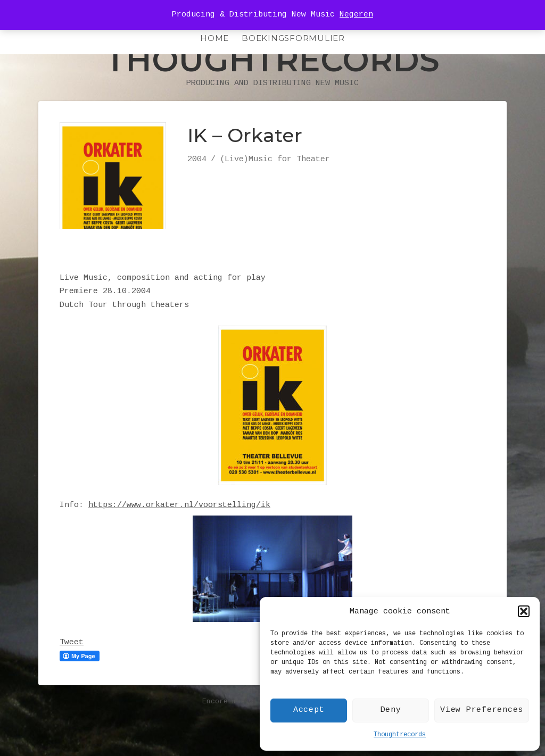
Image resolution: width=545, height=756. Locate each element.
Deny (391, 710)
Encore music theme (241, 723)
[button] (524, 611)
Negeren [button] (356, 15)
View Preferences (482, 710)
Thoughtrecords (400, 735)
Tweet (72, 664)
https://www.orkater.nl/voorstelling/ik (179, 527)
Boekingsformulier (293, 38)
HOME (214, 38)
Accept (309, 710)
